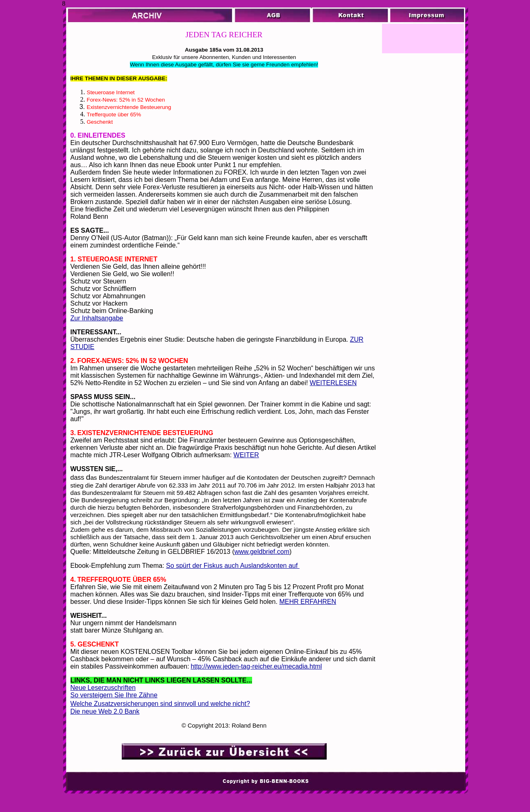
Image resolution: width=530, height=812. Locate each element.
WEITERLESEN (333, 383)
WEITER (246, 455)
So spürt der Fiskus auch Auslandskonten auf (233, 566)
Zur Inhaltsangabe (97, 318)
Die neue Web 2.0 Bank (105, 711)
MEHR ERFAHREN (308, 602)
